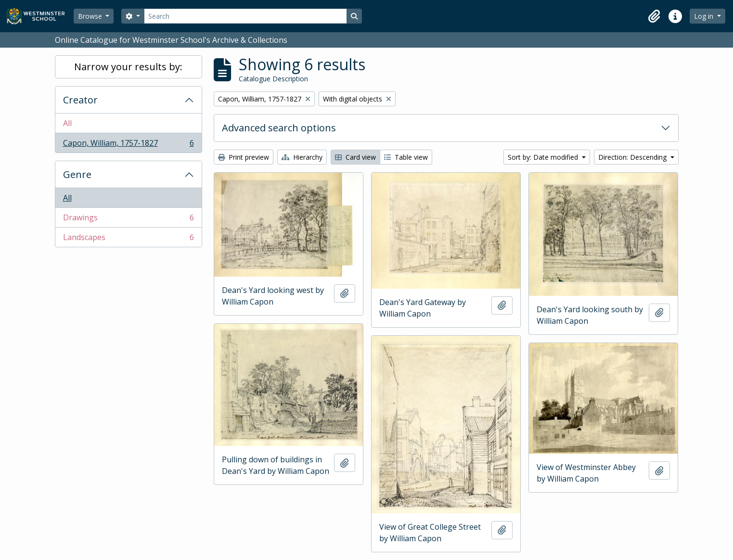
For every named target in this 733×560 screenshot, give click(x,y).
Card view (355, 157)
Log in (705, 16)
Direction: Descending (633, 157)
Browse (91, 16)
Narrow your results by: (128, 67)
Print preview (244, 157)
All (67, 123)
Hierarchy (302, 157)
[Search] (245, 16)
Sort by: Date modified (544, 157)
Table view (406, 157)
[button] (654, 16)
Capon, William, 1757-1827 (128, 145)
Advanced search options (279, 128)
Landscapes (128, 239)
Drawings (128, 220)
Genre (77, 174)
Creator (80, 100)
